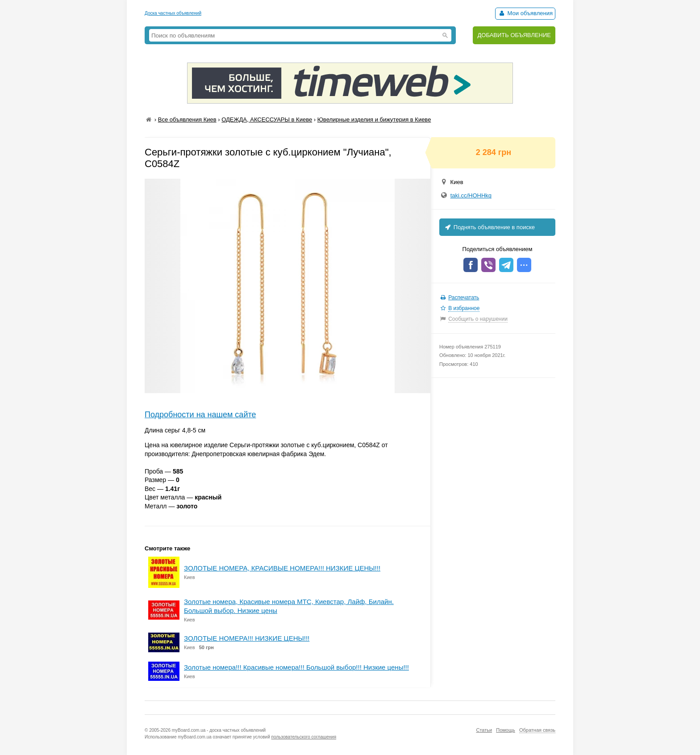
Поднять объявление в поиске (489, 227)
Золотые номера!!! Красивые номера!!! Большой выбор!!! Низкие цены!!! (296, 667)
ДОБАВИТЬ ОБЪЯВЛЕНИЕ (514, 35)
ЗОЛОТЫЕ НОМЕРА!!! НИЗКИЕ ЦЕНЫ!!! (247, 638)
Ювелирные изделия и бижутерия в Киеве (374, 120)
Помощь (506, 730)
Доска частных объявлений (173, 13)
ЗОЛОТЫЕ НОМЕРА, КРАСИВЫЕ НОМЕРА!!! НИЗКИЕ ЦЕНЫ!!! (282, 568)
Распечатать (464, 298)
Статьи (484, 730)
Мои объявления (525, 13)
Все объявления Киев (187, 120)
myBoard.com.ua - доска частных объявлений (219, 730)
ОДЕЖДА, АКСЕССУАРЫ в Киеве (267, 120)
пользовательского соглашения (304, 737)
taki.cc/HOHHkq (471, 195)
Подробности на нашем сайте (200, 415)
